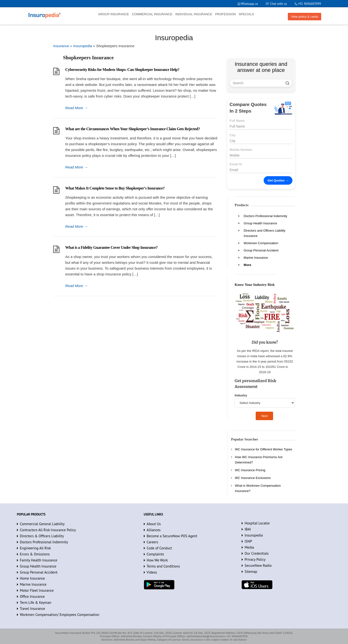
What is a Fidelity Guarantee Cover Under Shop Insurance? (111, 247)
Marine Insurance (256, 258)
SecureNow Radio (258, 565)
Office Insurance (32, 596)
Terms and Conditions (163, 566)
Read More (76, 108)
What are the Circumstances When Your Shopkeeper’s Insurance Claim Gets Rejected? (133, 129)
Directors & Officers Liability (42, 536)
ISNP (248, 541)
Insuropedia (254, 535)
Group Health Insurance (260, 223)
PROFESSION (225, 14)
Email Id (236, 164)
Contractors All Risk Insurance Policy (48, 530)
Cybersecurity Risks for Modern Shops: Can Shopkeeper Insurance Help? (122, 70)
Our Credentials (257, 553)
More (247, 265)
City (233, 135)
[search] (287, 83)
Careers (152, 542)
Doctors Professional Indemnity (265, 216)
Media (249, 547)
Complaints (155, 554)
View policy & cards (304, 17)
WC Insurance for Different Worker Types (264, 449)
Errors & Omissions (35, 554)
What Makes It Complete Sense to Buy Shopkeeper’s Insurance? (115, 188)
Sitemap (251, 572)
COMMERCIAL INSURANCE (152, 14)
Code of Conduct (159, 548)
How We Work (157, 560)
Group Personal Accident (261, 250)
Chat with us (279, 4)
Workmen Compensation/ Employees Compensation (60, 615)
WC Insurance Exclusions (253, 478)
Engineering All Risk (35, 548)
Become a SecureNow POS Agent (172, 536)
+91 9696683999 (309, 4)
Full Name (237, 121)
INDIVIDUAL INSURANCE (194, 14)
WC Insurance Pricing (250, 470)
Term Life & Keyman (36, 602)
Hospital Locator (257, 523)
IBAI (248, 529)
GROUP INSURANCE (114, 14)
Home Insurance (32, 578)
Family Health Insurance (39, 560)
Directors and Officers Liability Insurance (264, 233)
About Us (154, 524)
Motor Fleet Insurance (37, 590)
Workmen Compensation (261, 243)
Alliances (154, 530)
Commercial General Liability (42, 524)
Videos (152, 572)
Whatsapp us (250, 4)
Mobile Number (241, 150)
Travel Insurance (32, 609)
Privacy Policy (255, 559)
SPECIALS (246, 14)
